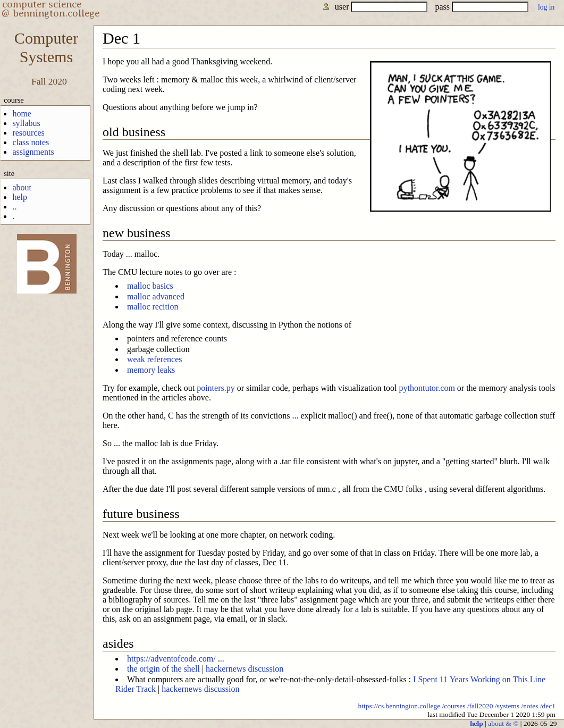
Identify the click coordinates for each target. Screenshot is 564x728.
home (22, 114)
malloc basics (150, 286)
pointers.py (216, 388)
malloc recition (153, 307)
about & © (503, 723)
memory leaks (151, 370)
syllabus (26, 123)
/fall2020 (480, 706)
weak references (154, 359)
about (22, 187)
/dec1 (548, 706)
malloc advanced (156, 296)
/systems (507, 706)
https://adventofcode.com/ (171, 659)
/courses (453, 706)
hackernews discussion (245, 669)
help (20, 197)
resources (28, 133)
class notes (31, 142)
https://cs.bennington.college (399, 706)
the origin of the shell (163, 669)
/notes (529, 706)
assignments (33, 152)
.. (14, 207)
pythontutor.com (427, 388)
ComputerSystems (46, 48)
